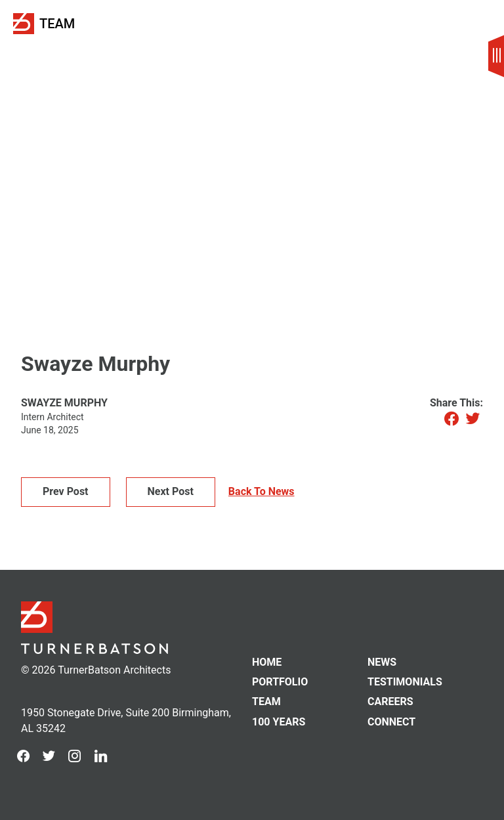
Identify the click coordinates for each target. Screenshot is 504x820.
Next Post (171, 491)
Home (267, 662)
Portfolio (280, 682)
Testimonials (405, 682)
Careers (390, 702)
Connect (391, 722)
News (382, 662)
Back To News (262, 492)
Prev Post (66, 491)
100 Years (279, 722)
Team (57, 24)
